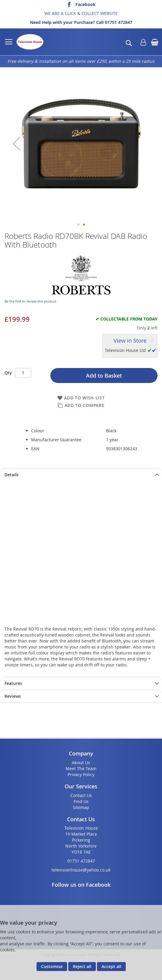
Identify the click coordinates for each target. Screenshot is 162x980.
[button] (16, 144)
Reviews (13, 696)
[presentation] (81, 475)
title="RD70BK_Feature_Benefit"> (81, 551)
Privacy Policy (81, 774)
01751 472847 (119, 22)
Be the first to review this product (30, 301)
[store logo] (30, 42)
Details (12, 475)
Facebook (85, 4)
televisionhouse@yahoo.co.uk (81, 870)
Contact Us (81, 795)
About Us (81, 763)
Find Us (81, 801)
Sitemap (81, 807)
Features (13, 683)
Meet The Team (81, 768)
